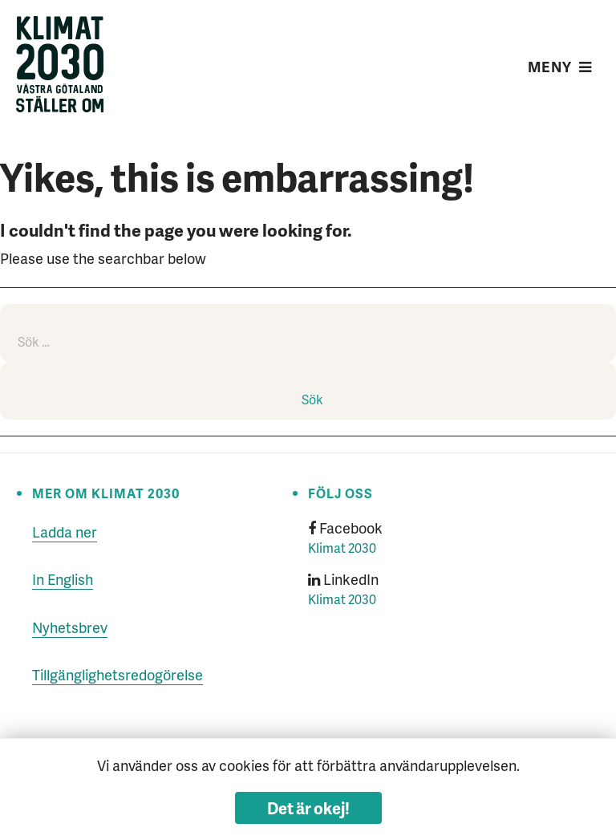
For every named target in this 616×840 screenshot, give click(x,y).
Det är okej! (308, 808)
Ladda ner (65, 532)
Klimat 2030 (342, 548)
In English (63, 579)
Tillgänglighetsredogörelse (118, 674)
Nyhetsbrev (70, 627)
